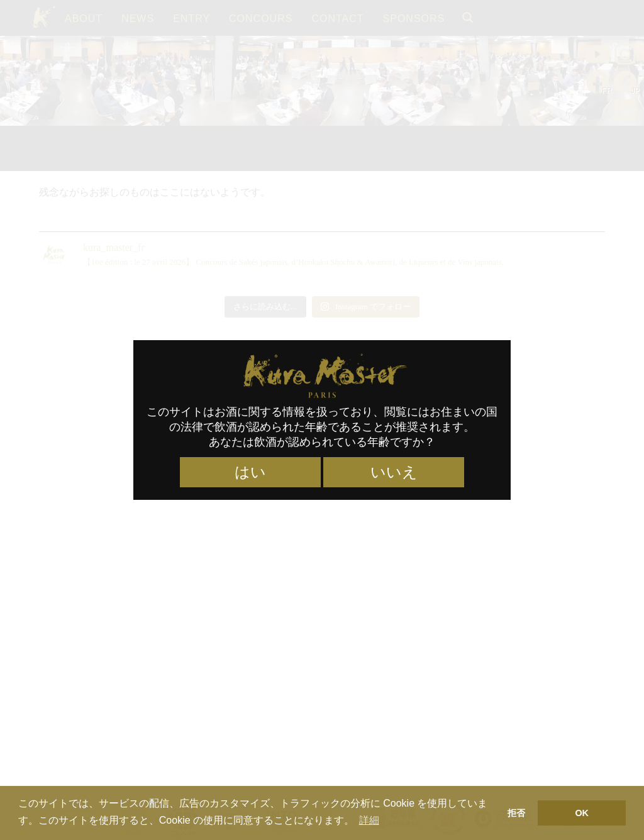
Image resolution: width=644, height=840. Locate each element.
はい (250, 472)
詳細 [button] (369, 820)
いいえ (394, 472)
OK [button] (582, 813)
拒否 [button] (516, 813)
